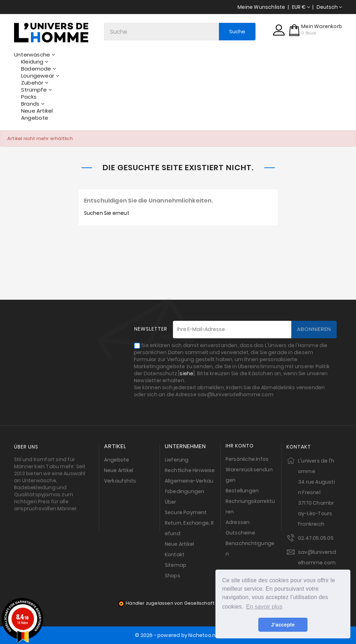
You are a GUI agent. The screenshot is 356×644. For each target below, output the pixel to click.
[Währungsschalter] (301, 7)
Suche (237, 31)
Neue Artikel (119, 470)
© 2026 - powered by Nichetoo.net (178, 635)
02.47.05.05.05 (316, 538)
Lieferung (177, 460)
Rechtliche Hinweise (190, 470)
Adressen (238, 522)
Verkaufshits (120, 481)
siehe (186, 373)
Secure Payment (186, 512)
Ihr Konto (240, 446)
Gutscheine (240, 533)
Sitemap (176, 565)
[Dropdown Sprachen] (329, 7)
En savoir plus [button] (264, 607)
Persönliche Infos (247, 459)
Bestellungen (242, 491)
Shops (173, 576)
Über (171, 502)
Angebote (117, 460)
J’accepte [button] (283, 625)
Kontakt (175, 555)
